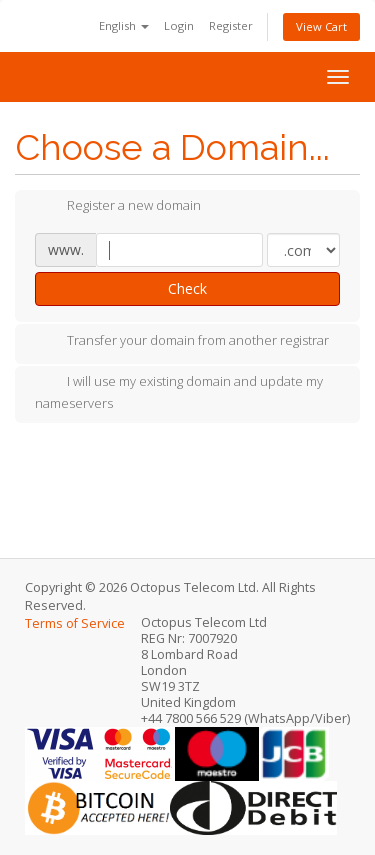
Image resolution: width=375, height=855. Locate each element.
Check (187, 288)
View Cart (321, 26)
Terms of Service (75, 623)
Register (231, 25)
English (124, 25)
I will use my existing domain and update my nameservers (179, 392)
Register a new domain (118, 207)
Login (179, 25)
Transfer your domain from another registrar (182, 342)
